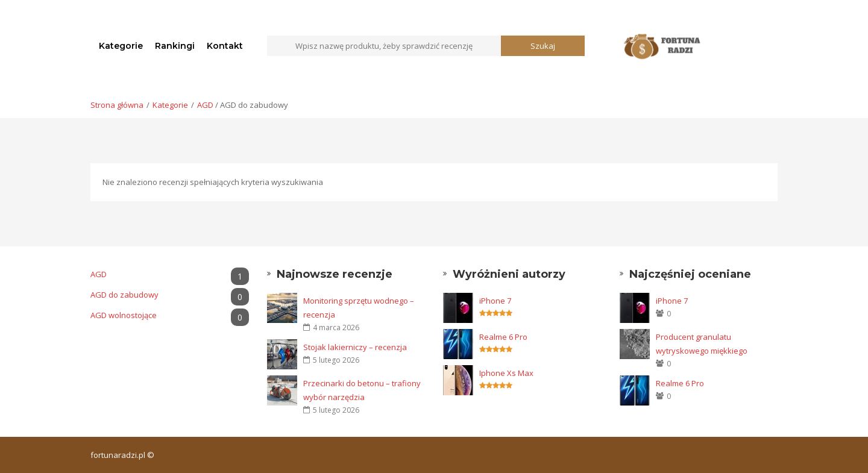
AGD (205, 105)
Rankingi (175, 46)
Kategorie (121, 46)
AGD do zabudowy (170, 295)
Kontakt (225, 46)
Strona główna (117, 105)
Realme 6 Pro (503, 337)
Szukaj (543, 46)
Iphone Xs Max (506, 373)
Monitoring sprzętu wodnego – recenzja (359, 308)
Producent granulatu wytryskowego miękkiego (702, 344)
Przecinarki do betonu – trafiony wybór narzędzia (362, 390)
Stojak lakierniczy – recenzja (355, 347)
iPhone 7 (495, 301)
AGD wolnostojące (170, 315)
